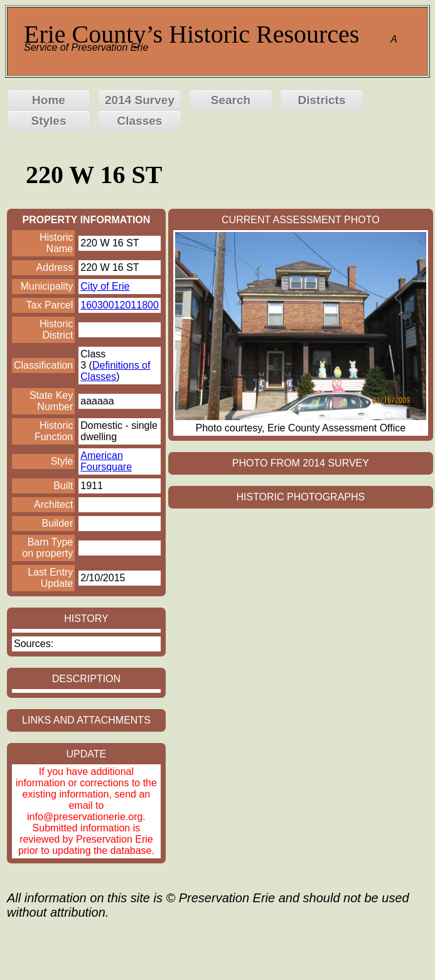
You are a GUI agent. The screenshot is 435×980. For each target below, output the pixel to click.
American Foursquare (106, 461)
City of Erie (105, 286)
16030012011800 (120, 305)
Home (49, 100)
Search (231, 100)
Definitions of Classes (115, 371)
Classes (140, 121)
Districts (321, 100)
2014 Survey (140, 100)
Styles (49, 121)
